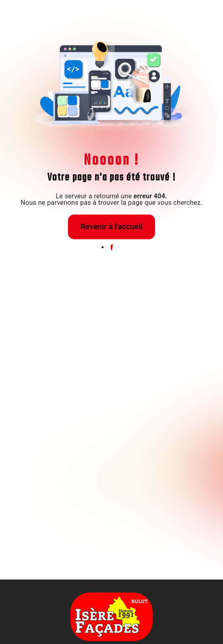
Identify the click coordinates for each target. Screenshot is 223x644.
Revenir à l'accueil (111, 226)
